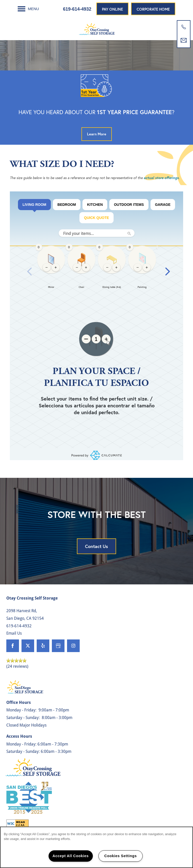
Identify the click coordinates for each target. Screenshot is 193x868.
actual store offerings (161, 178)
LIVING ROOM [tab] (34, 206)
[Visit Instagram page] (73, 646)
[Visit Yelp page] (43, 646)
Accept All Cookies (71, 856)
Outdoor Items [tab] (129, 205)
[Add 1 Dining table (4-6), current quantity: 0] (116, 267)
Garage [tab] (163, 205)
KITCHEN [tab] (95, 205)
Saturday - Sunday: (23, 717)
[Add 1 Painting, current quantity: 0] (147, 267)
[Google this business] (58, 646)
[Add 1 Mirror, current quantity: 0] (56, 267)
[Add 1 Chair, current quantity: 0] (86, 267)
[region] (96, 271)
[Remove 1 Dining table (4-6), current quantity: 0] (107, 267)
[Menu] (28, 9)
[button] (112, 9)
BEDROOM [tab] (67, 205)
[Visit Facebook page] (13, 646)
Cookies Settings (120, 856)
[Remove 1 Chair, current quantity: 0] (77, 267)
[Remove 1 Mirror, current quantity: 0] (47, 267)
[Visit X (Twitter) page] (28, 646)
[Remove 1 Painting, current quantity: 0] (138, 267)
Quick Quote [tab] (96, 218)
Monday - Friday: (21, 710)
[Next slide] (167, 271)
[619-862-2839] (184, 27)
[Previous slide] (30, 271)
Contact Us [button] (96, 546)
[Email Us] (184, 40)
